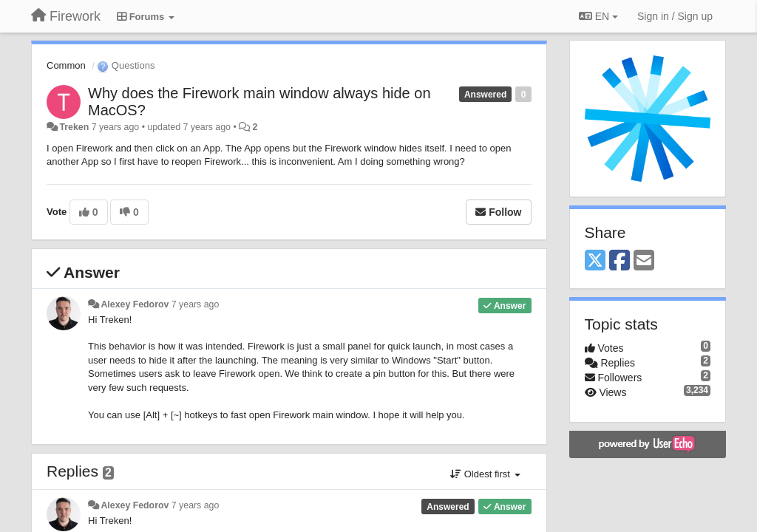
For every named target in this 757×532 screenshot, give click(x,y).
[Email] (644, 261)
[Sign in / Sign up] (675, 16)
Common (66, 65)
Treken (74, 127)
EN (598, 16)
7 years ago (196, 304)
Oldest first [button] (485, 474)
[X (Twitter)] (595, 261)
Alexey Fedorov (135, 304)
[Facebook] (619, 261)
